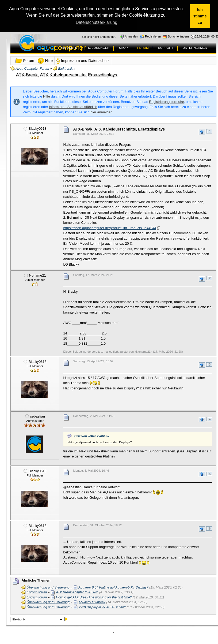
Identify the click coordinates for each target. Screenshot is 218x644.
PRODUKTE (68, 48)
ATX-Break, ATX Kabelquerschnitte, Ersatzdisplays (66, 75)
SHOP (123, 48)
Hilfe (47, 96)
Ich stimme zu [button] (200, 16)
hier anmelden (101, 112)
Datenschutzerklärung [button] (97, 22)
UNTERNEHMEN (195, 48)
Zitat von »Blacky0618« (91, 436)
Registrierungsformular (166, 102)
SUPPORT (166, 48)
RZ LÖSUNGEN (98, 48)
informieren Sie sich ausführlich (73, 107)
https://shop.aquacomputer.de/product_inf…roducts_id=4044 (110, 228)
